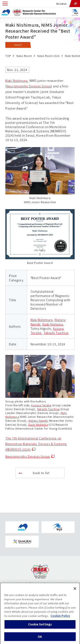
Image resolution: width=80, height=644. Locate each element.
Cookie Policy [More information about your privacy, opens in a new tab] (60, 618)
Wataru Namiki (38, 420)
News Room (24, 56)
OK (40, 639)
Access (61, 4)
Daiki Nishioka (53, 324)
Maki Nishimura (16, 80)
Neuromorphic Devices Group (29, 86)
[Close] (75, 590)
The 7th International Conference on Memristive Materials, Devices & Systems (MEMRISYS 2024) (36, 444)
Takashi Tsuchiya (56, 333)
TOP (8, 56)
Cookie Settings (40, 626)
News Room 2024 (48, 56)
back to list (41, 473)
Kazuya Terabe (41, 405)
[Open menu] (5, 4)
